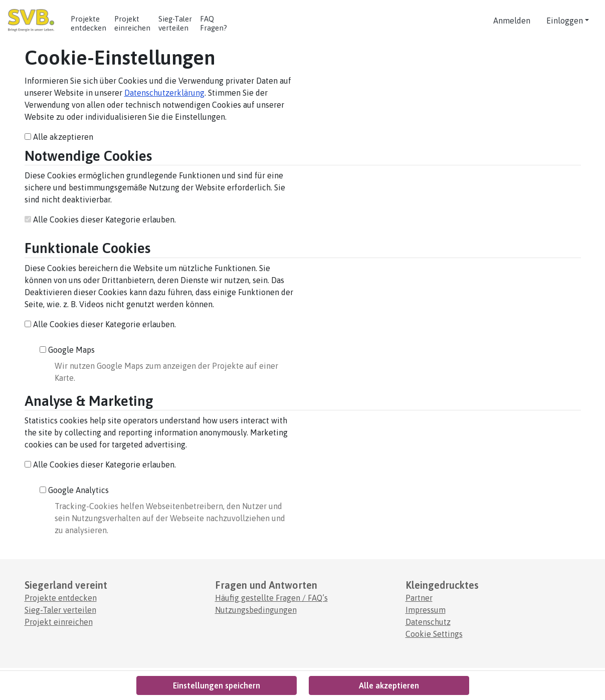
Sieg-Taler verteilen (60, 610)
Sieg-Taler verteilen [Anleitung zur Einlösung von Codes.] (175, 23)
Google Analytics (74, 490)
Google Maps (67, 350)
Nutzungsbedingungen (256, 610)
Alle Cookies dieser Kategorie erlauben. (100, 219)
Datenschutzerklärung (164, 93)
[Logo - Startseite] (35, 21)
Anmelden (512, 21)
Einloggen (565, 21)
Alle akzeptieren (59, 137)
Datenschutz (428, 622)
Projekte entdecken (88, 23)
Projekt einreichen (132, 23)
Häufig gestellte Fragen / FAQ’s (271, 598)
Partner (419, 598)
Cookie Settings (434, 634)
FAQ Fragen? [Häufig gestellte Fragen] (214, 23)
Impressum (426, 610)
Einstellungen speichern (217, 685)
